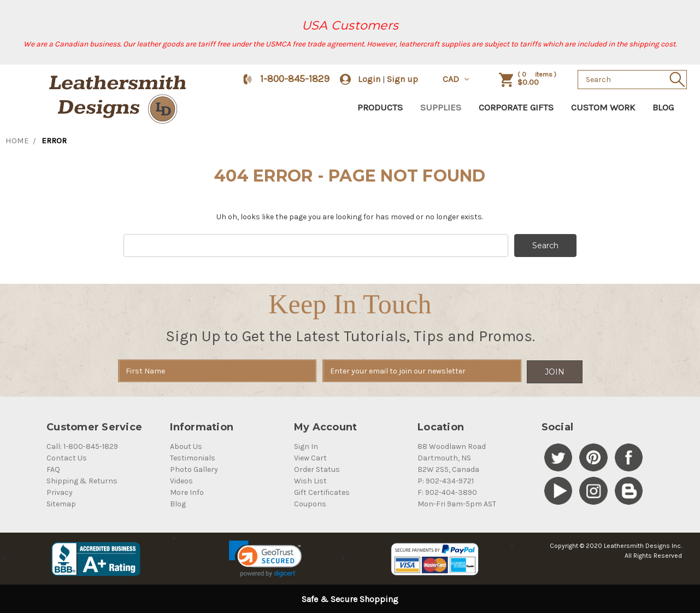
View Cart (310, 457)
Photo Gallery (194, 468)
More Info (187, 491)
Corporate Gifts (516, 107)
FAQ (53, 468)
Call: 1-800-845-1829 (82, 445)
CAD (457, 79)
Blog (663, 107)
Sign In (306, 445)
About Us (186, 445)
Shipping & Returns (82, 480)
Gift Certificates (322, 491)
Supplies (441, 107)
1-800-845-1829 (295, 79)
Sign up (402, 79)
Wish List (310, 480)
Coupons (310, 503)
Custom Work (603, 107)
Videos (181, 480)
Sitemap (61, 503)
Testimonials (193, 457)
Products (380, 107)
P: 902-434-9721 (446, 480)
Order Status (317, 468)
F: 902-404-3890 (447, 491)
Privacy (60, 491)
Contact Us (67, 457)
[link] (265, 558)
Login (369, 79)
